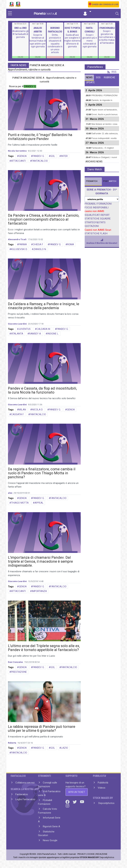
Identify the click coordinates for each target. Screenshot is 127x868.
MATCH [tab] (92, 181)
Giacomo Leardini (17, 324)
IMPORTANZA (39, 591)
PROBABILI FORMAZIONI (98, 204)
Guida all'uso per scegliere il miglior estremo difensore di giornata (72, 41)
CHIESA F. (38, 244)
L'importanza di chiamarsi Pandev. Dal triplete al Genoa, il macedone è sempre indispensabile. (40, 561)
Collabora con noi (25, 783)
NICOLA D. (37, 410)
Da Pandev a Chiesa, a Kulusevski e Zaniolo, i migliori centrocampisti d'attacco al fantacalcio (44, 219)
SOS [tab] (98, 77)
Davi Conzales (15, 662)
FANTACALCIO (40, 161)
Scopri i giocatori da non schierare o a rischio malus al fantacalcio (107, 37)
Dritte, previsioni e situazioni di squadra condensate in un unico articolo (55, 44)
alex (10, 493)
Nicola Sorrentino (17, 151)
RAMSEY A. (35, 334)
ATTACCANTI (18, 161)
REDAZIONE (102, 854)
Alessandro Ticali (17, 239)
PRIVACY (82, 854)
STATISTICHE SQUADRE (98, 219)
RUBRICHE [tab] (109, 77)
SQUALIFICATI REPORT (97, 215)
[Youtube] (82, 802)
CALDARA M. (44, 329)
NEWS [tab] (89, 77)
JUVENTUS (25, 329)
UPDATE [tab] (90, 82)
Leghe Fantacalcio (25, 799)
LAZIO (64, 748)
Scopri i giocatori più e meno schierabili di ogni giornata (90, 41)
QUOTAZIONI (92, 226)
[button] (87, 12)
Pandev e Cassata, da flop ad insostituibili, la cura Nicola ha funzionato (42, 390)
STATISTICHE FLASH (96, 234)
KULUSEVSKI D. (19, 249)
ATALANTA (17, 334)
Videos (102, 788)
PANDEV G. (39, 156)
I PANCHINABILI (107, 28)
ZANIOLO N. (40, 249)
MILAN (22, 410)
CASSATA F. (18, 414)
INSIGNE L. (53, 334)
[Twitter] (75, 802)
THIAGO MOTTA (20, 503)
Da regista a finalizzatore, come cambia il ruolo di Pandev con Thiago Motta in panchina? (42, 473)
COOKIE (91, 854)
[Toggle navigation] (117, 14)
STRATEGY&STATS (95, 222)
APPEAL (39, 503)
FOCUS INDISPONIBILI (97, 208)
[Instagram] (67, 806)
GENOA (23, 156)
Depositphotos (106, 803)
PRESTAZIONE (19, 672)
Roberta (12, 743)
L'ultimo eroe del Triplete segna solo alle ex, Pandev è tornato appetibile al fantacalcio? (44, 648)
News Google (50, 840)
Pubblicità (103, 783)
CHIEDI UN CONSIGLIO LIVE (105, 4)
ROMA (71, 244)
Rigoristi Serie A (51, 826)
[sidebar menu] (10, 14)
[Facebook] (68, 802)
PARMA (23, 244)
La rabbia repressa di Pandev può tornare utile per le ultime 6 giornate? (42, 729)
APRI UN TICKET (77, 792)
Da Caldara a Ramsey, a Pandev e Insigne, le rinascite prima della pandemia (44, 306)
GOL (53, 156)
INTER (64, 156)
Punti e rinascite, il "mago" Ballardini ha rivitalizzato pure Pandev (40, 137)
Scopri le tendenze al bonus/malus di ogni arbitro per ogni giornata (38, 41)
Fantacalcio (22, 794)
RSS (112, 72)
